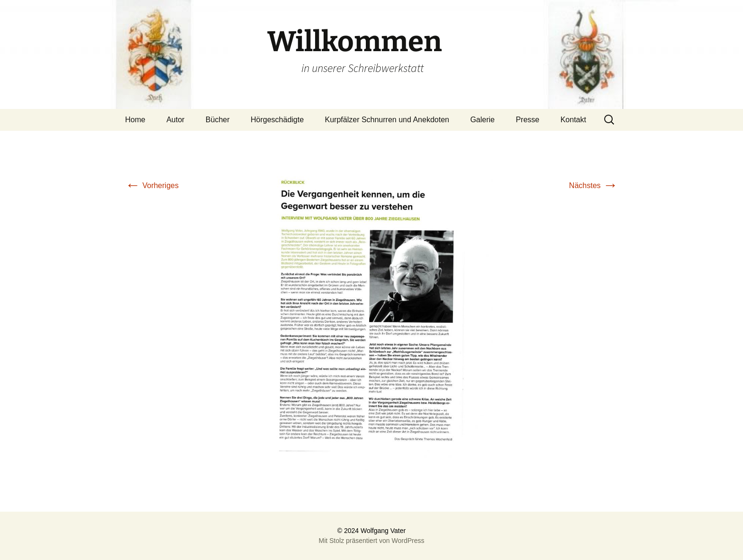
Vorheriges (152, 185)
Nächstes (593, 185)
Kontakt (573, 120)
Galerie (482, 120)
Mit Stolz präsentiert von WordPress (371, 541)
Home (135, 120)
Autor (175, 120)
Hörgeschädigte (277, 120)
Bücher (218, 120)
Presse (527, 120)
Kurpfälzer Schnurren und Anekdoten (387, 120)
